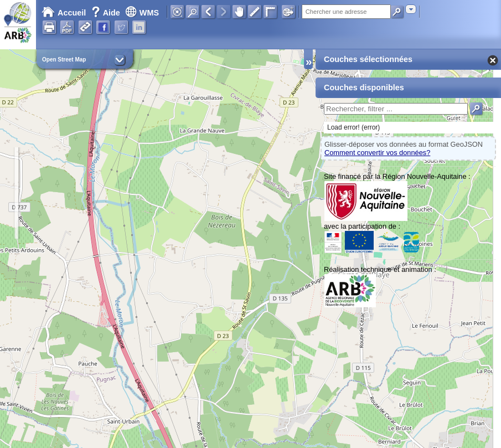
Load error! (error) (353, 127)
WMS (142, 13)
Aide (107, 13)
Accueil (64, 13)
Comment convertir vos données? (377, 153)
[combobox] (411, 9)
